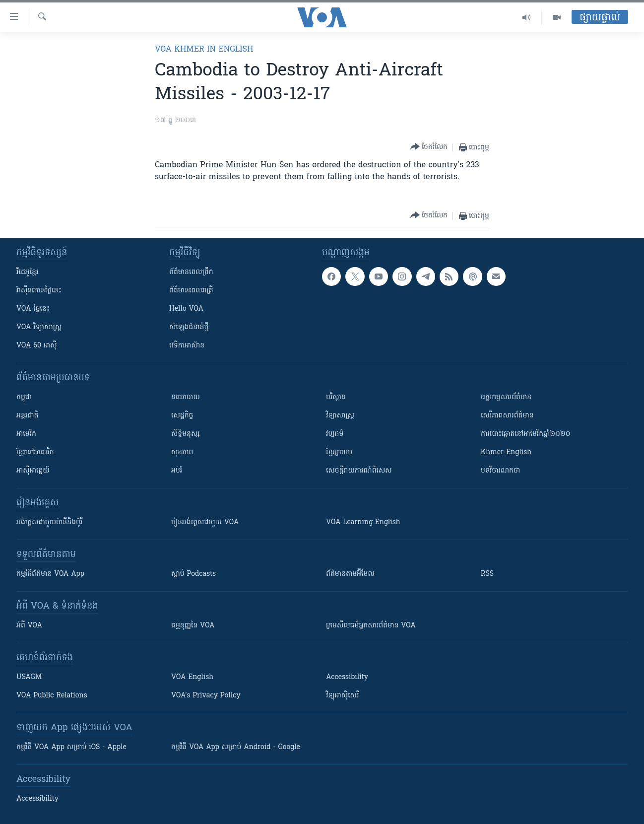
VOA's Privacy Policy (206, 696)
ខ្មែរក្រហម (339, 452)
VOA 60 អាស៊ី (37, 346)
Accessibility (347, 677)
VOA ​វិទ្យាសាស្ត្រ (39, 327)
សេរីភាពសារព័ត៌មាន (507, 416)
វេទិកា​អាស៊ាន (187, 346)
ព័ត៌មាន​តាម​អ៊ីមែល (350, 574)
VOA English (192, 677)
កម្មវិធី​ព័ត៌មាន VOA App (50, 574)
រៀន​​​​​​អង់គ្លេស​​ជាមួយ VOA (205, 522)
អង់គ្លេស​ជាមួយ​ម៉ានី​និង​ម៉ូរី (49, 522)
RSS (487, 574)
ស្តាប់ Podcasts (193, 574)
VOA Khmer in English (204, 50)
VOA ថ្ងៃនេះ (33, 309)
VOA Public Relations (52, 696)
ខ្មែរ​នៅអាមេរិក (35, 452)
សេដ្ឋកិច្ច (182, 416)
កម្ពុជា (24, 397)
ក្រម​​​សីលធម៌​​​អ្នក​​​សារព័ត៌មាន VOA (371, 626)
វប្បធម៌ (335, 434)
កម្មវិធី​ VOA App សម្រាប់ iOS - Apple (71, 747)
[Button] (429, 147)
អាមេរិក (26, 434)
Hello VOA (186, 309)
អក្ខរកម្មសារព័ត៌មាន (506, 397)
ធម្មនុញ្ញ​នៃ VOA (193, 626)
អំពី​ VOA (29, 626)
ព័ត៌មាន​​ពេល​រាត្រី (191, 291)
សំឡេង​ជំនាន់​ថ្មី (189, 327)
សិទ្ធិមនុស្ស (186, 434)
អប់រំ (177, 471)
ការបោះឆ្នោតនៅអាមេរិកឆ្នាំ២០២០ (525, 434)
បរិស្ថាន (336, 397)
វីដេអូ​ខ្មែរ (27, 272)
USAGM (29, 677)
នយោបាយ (186, 397)
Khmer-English (506, 452)
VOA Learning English (363, 522)
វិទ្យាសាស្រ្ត (340, 416)
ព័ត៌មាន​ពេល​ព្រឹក (191, 272)
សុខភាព (182, 452)
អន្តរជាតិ (27, 416)
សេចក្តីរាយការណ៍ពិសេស (359, 471)
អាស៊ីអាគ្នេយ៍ (33, 471)
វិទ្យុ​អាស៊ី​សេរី (342, 696)
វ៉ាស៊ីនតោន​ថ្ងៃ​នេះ (39, 291)
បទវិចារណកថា (500, 471)
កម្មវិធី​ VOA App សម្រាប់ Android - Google (236, 747)
